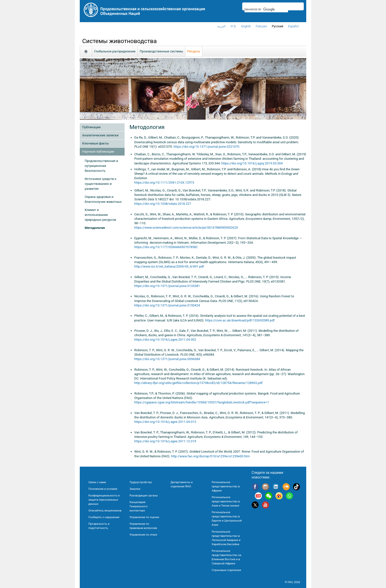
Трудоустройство (141, 482)
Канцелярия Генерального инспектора (138, 506)
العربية (221, 26)
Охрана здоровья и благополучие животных (103, 199)
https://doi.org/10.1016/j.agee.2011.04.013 (165, 422)
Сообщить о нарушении (104, 517)
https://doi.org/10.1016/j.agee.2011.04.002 (165, 340)
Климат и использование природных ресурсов (100, 215)
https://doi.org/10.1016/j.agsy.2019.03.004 (252, 163)
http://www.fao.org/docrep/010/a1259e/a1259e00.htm (210, 456)
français (261, 26)
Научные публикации (98, 151)
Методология (95, 228)
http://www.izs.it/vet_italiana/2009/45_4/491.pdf (169, 266)
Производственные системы (161, 51)
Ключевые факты (96, 143)
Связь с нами (97, 482)
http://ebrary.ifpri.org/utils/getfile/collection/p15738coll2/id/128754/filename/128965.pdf (199, 383)
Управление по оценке (144, 517)
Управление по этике (143, 535)
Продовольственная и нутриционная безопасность (101, 166)
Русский (277, 26)
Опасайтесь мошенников (105, 510)
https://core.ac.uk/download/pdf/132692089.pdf (240, 320)
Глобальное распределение (115, 51)
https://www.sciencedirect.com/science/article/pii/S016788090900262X (186, 228)
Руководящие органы (144, 495)
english (246, 26)
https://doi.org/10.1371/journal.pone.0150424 (167, 305)
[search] (266, 9)
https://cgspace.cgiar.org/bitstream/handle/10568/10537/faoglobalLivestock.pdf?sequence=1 (202, 402)
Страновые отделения (226, 570)
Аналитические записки (100, 135)
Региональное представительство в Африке (226, 486)
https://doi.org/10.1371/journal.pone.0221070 (206, 147)
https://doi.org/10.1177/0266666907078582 (166, 247)
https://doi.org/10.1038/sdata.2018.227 (163, 204)
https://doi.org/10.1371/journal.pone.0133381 (167, 286)
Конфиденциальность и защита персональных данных (104, 500)
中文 (233, 26)
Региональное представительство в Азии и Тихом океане (226, 501)
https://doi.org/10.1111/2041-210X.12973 (164, 183)
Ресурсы (194, 51)
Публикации (91, 127)
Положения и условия (103, 489)
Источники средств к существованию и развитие (101, 184)
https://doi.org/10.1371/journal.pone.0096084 (167, 359)
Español (293, 26)
